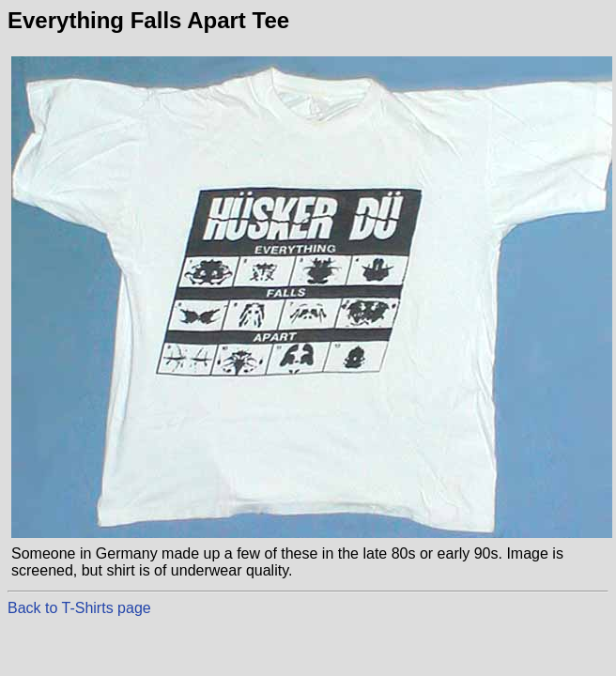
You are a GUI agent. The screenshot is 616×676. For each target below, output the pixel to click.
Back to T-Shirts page (79, 608)
